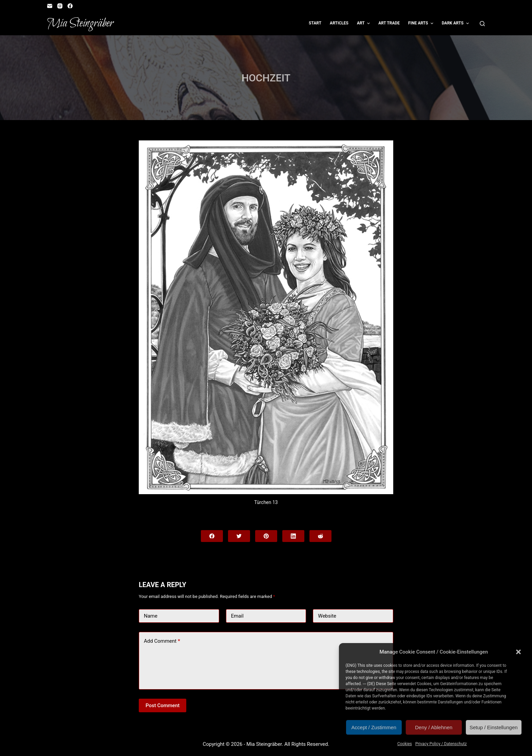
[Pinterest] (266, 536)
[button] (518, 652)
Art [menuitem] (364, 23)
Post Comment (163, 705)
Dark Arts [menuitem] (456, 23)
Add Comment (162, 641)
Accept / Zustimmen (374, 727)
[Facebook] (70, 6)
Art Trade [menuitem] (389, 23)
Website (327, 616)
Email (237, 616)
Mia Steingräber (80, 23)
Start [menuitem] (315, 23)
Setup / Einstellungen (494, 727)
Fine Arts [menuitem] (422, 23)
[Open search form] (482, 24)
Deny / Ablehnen (434, 727)
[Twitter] (239, 536)
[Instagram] (60, 6)
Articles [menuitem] (339, 23)
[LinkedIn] (293, 536)
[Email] (50, 6)
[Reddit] (320, 536)
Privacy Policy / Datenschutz (441, 744)
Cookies (405, 744)
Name (151, 616)
